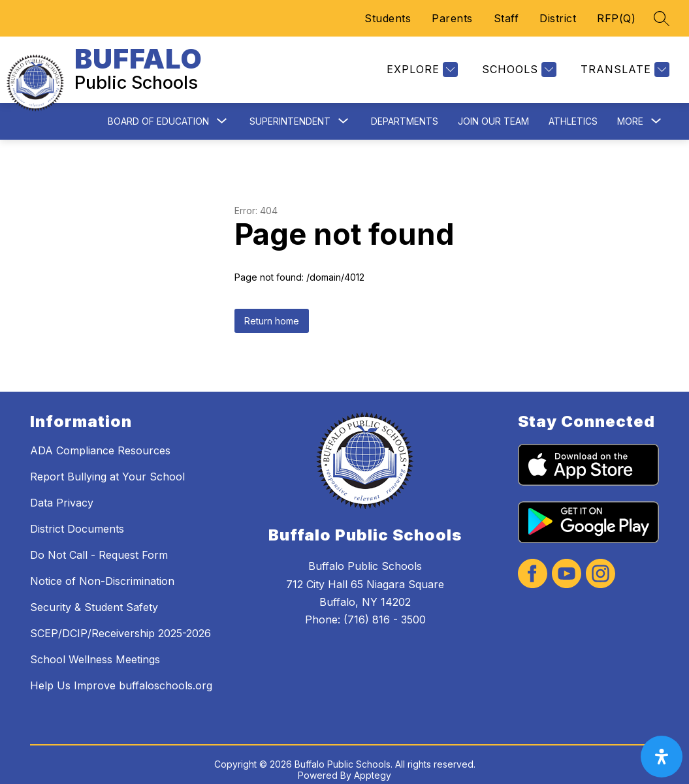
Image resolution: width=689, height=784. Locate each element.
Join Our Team (493, 111)
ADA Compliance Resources (100, 441)
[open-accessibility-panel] (662, 757)
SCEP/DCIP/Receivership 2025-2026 (120, 623)
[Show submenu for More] (630, 111)
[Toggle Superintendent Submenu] (344, 111)
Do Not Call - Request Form (99, 545)
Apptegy (373, 765)
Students (388, 18)
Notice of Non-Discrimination (102, 571)
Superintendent (290, 111)
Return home (272, 310)
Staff (506, 18)
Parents (452, 18)
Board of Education (158, 111)
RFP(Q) (616, 18)
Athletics (573, 111)
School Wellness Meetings (95, 650)
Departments (405, 111)
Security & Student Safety (94, 597)
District (558, 18)
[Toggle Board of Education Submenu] (222, 111)
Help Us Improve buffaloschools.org (121, 676)
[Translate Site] (623, 65)
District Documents (77, 519)
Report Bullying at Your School (107, 467)
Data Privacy (62, 493)
